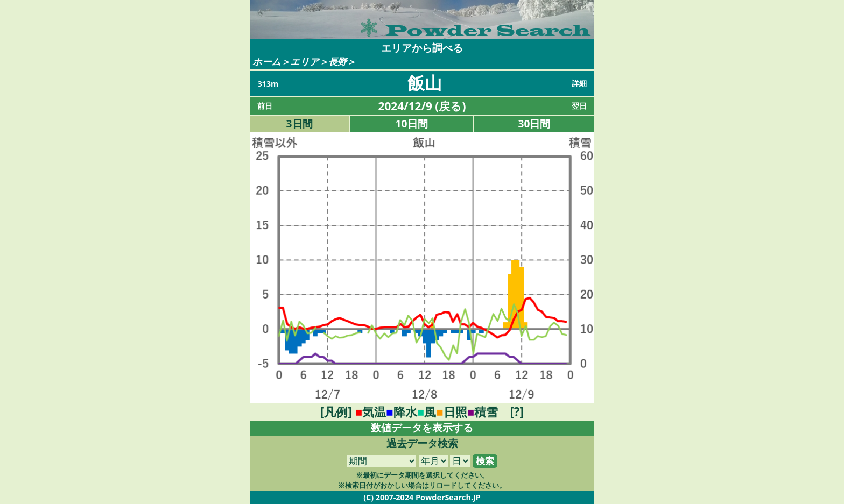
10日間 (412, 123)
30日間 (534, 123)
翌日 (579, 106)
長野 (337, 62)
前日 (265, 106)
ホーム (267, 62)
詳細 (579, 83)
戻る (450, 106)
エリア (305, 62)
